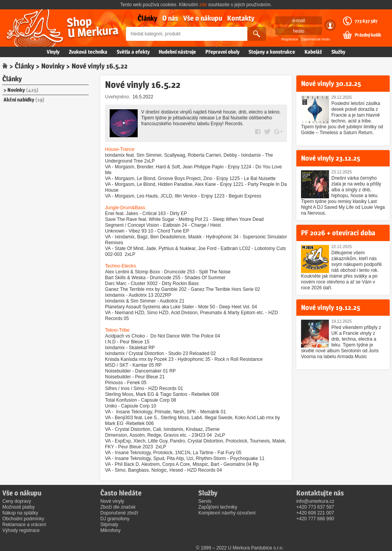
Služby (338, 52)
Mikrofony (110, 530)
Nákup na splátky (20, 513)
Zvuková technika (88, 52)
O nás (170, 18)
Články (147, 18)
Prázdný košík (368, 35)
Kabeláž (313, 52)
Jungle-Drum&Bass (125, 208)
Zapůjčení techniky (218, 507)
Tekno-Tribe (117, 330)
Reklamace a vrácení (24, 525)
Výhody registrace (21, 530)
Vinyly (53, 52)
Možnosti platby (18, 507)
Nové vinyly (112, 501)
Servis (205, 501)
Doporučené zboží (119, 513)
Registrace (290, 39)
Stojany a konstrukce (272, 52)
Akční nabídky (24, 100)
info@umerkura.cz (315, 501)
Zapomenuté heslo (316, 39)
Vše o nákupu (203, 18)
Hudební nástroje (177, 52)
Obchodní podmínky (23, 519)
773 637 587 (366, 21)
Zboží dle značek (118, 507)
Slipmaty (109, 525)
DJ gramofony (115, 519)
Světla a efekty (133, 52)
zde (203, 5)
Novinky (53, 66)
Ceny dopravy (17, 501)
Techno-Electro (121, 266)
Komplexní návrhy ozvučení (227, 513)
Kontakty (241, 18)
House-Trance (120, 149)
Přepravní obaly (222, 52)
